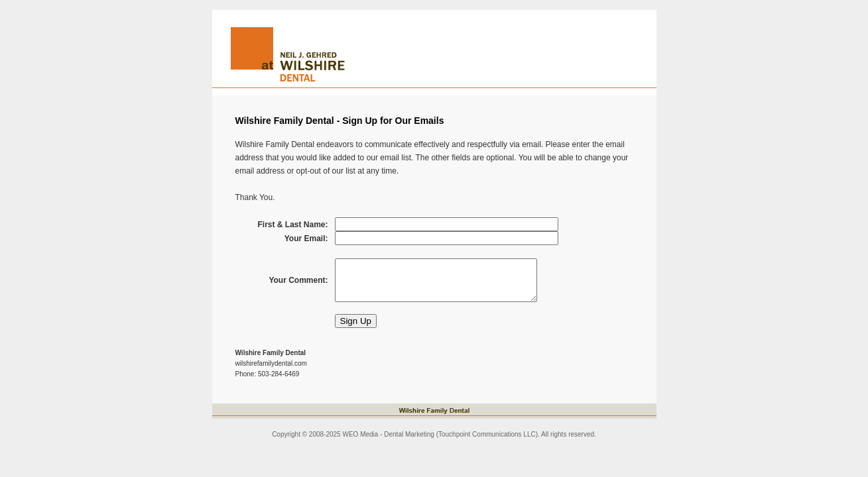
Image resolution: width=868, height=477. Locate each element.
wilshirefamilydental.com (271, 363)
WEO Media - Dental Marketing (388, 434)
